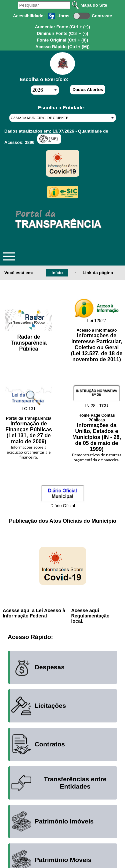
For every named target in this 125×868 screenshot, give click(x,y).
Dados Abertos (88, 90)
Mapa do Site (94, 5)
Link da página (98, 273)
